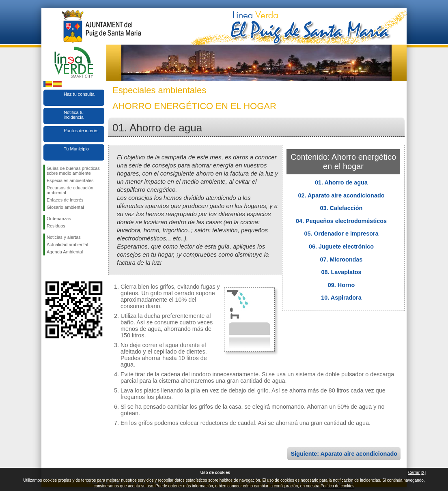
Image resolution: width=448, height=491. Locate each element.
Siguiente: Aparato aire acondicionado (344, 454)
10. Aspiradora (341, 298)
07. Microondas (341, 259)
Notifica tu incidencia (74, 115)
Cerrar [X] (417, 473)
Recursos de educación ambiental (70, 190)
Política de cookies (337, 486)
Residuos (56, 226)
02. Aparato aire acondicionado (341, 195)
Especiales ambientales (70, 180)
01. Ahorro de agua (341, 182)
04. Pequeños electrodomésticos (341, 221)
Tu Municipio (76, 149)
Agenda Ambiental (65, 252)
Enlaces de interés (65, 200)
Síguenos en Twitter (62, 268)
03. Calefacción (341, 208)
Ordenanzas (59, 219)
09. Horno (341, 285)
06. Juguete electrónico (341, 247)
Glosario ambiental (65, 207)
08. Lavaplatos (341, 272)
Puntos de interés (81, 131)
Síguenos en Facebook (48, 268)
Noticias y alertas (64, 237)
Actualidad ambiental (67, 244)
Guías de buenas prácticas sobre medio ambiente (73, 171)
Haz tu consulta (79, 94)
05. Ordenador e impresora (341, 234)
